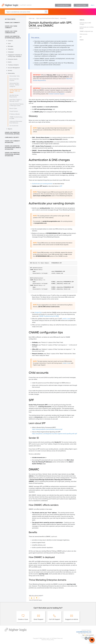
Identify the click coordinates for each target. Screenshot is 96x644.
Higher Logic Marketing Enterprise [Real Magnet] (13, 37)
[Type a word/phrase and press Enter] (26, 12)
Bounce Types (13, 108)
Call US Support (54, 619)
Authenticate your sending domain (42, 184)
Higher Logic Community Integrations (12, 142)
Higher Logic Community (12, 23)
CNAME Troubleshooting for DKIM (16, 118)
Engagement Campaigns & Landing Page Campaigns (15, 56)
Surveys (10, 70)
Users (9, 43)
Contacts (10, 41)
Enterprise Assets (13, 59)
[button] (32, 598)
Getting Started (10, 19)
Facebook (90, 638)
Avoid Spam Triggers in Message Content (16, 101)
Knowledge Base (63, 5)
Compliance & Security (12, 137)
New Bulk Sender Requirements (14, 96)
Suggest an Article (72, 619)
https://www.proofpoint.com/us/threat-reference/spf (47, 429)
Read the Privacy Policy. (48, 640)
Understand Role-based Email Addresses (16, 122)
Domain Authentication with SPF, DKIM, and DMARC (16, 91)
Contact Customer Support (57, 94)
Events (10, 62)
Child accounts (83, 34)
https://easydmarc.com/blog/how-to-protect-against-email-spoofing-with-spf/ (55, 434)
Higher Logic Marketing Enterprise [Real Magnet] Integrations (13, 148)
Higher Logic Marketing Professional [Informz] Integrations (12, 154)
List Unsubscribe (14, 126)
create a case (66, 319)
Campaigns (11, 52)
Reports (10, 129)
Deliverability (11, 73)
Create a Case (81, 5)
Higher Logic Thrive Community (11, 27)
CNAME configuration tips (86, 31)
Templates (11, 49)
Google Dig (38, 313)
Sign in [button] (93, 5)
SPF (61, 186)
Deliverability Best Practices (14, 80)
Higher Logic (32, 18)
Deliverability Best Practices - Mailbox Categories (14, 85)
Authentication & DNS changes (85, 24)
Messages (11, 46)
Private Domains (14, 111)
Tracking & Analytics (13, 65)
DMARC (82, 40)
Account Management (14, 68)
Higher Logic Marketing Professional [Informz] (12, 133)
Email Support (39, 619)
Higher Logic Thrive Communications (11, 32)
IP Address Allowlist (15, 114)
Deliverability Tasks (15, 76)
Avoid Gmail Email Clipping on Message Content (16, 105)
